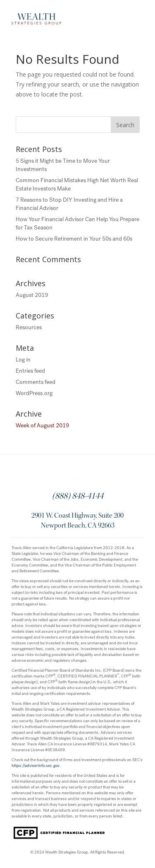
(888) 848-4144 (78, 497)
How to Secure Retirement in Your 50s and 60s (74, 239)
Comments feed (36, 382)
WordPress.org (34, 393)
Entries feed (30, 371)
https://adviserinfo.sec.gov (35, 766)
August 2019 (32, 295)
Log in (23, 360)
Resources (29, 327)
